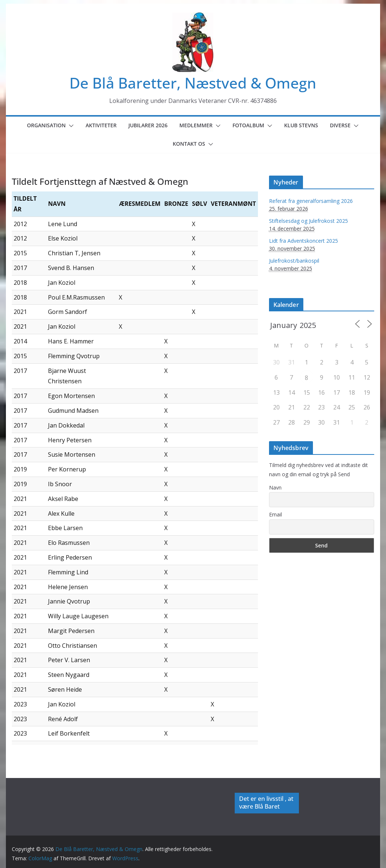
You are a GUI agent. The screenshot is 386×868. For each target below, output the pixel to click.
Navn (275, 487)
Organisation (46, 125)
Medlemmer (196, 125)
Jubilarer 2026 (148, 125)
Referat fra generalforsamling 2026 (311, 201)
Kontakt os (189, 144)
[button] (70, 126)
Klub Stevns (301, 125)
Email (275, 514)
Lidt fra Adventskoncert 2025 (304, 241)
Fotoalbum (248, 125)
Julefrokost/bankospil (294, 261)
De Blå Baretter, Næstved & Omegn (193, 83)
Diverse (340, 125)
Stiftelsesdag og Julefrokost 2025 (309, 221)
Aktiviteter (101, 125)
